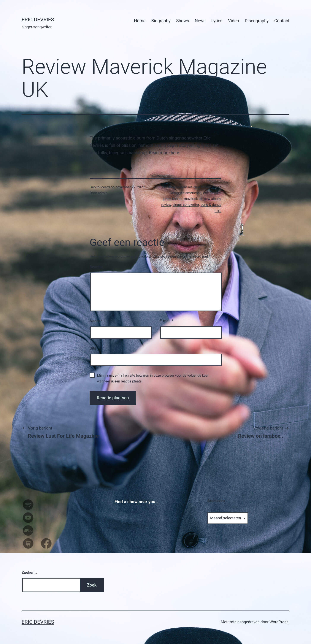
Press (217, 187)
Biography (161, 21)
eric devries (212, 193)
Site (93, 348)
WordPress (279, 622)
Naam (96, 321)
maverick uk (193, 199)
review (166, 205)
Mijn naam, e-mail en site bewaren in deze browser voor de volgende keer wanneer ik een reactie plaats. (153, 378)
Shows (183, 21)
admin (103, 193)
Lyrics (217, 21)
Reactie (96, 267)
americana (193, 193)
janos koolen (173, 199)
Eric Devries (38, 20)
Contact (282, 21)
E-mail (166, 321)
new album (212, 199)
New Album (202, 187)
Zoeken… (29, 572)
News (200, 21)
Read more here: (164, 153)
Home (140, 21)
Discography (257, 21)
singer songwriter (186, 205)
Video (234, 21)
